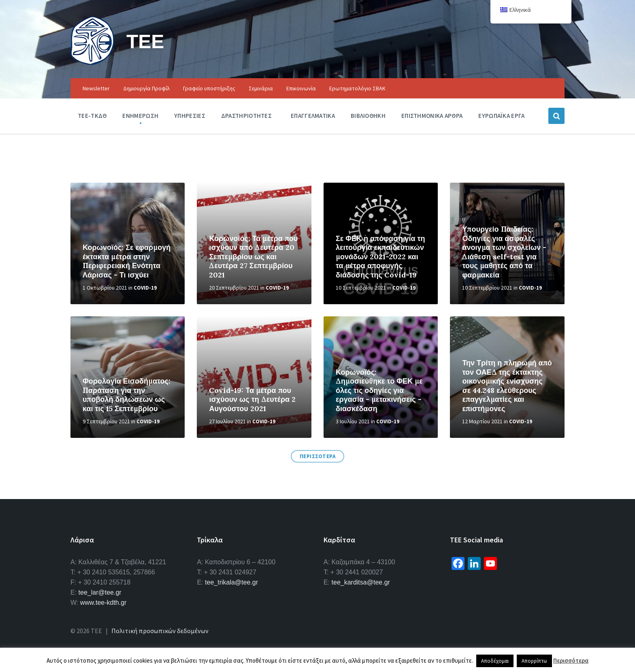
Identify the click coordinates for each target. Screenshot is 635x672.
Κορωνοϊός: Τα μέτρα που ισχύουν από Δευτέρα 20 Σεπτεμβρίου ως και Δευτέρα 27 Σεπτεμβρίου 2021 (253, 257)
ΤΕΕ (145, 41)
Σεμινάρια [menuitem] (261, 88)
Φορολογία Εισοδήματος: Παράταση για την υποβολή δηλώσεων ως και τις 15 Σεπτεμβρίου (127, 395)
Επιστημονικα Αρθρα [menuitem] (432, 116)
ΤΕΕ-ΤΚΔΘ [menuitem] (92, 116)
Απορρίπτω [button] (534, 661)
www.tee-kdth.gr (103, 603)
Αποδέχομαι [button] (495, 661)
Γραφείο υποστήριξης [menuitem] (209, 88)
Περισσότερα (571, 660)
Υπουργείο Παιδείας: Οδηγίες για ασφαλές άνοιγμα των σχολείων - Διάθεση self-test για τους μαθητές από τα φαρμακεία (504, 252)
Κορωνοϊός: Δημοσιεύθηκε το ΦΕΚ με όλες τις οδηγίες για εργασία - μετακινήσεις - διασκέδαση (379, 390)
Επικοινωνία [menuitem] (301, 88)
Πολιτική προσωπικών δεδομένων (160, 631)
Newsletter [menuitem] (96, 88)
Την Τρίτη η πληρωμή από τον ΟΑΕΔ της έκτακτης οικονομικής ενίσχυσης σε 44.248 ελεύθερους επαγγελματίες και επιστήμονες (507, 386)
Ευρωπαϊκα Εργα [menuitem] (501, 116)
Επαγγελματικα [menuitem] (313, 116)
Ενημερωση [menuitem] (140, 116)
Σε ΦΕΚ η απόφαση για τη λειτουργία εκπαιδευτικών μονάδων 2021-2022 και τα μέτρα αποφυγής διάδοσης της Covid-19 (380, 257)
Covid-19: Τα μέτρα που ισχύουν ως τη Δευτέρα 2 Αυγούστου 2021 (252, 399)
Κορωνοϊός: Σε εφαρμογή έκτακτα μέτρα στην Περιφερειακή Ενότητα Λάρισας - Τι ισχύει (127, 261)
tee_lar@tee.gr (100, 592)
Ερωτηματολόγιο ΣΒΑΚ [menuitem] (357, 88)
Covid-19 (145, 288)
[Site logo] (92, 62)
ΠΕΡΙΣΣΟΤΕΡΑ (318, 456)
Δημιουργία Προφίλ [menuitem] (146, 88)
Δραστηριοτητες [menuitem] (246, 116)
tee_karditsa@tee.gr (361, 582)
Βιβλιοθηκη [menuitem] (368, 116)
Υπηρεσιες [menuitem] (190, 116)
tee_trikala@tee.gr (231, 582)
